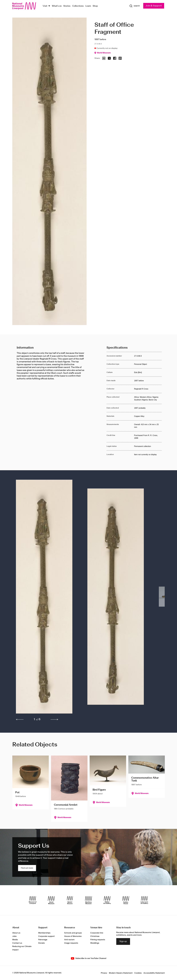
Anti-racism (69, 940)
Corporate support (46, 936)
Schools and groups (73, 933)
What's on (57, 6)
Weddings (95, 943)
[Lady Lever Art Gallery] (144, 900)
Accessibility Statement (154, 973)
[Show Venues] (49, 6)
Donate (41, 943)
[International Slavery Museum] (70, 900)
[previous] (20, 719)
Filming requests (98, 940)
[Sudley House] (126, 900)
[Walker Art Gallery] (107, 900)
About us (16, 933)
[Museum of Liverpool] (33, 900)
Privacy (104, 973)
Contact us (17, 943)
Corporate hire (97, 933)
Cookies (138, 973)
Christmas (95, 936)
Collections (78, 6)
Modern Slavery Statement (121, 973)
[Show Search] (135, 6)
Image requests (71, 943)
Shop (95, 6)
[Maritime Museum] (88, 900)
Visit (45, 6)
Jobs (14, 936)
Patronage (43, 940)
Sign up (123, 941)
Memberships (44, 933)
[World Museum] (51, 900)
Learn (88, 6)
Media (15, 940)
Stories (67, 6)
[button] (47, 598)
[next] (54, 719)
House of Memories (73, 936)
